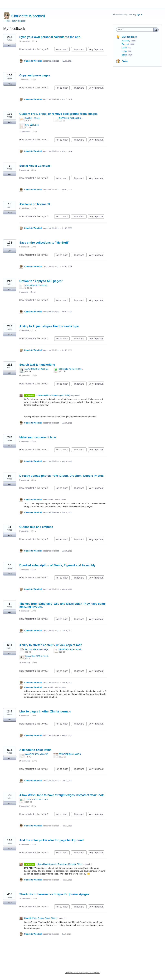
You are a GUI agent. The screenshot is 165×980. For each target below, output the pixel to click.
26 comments (25, 761)
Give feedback (129, 37)
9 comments (24, 480)
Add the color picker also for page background (51, 840)
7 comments (24, 80)
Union (124, 51)
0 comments (24, 170)
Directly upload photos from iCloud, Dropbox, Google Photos (61, 476)
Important (80, 50)
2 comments (24, 570)
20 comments (25, 898)
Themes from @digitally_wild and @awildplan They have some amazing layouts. (62, 605)
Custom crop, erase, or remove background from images (58, 114)
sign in (139, 15)
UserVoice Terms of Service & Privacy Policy (83, 973)
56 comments (25, 376)
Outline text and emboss (36, 527)
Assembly (126, 41)
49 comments (25, 663)
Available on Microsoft (35, 204)
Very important (97, 50)
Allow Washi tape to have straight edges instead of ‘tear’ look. (62, 795)
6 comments (24, 844)
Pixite (125, 61)
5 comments (24, 247)
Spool (124, 48)
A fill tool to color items (35, 750)
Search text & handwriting (37, 365)
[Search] (156, 30)
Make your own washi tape (38, 437)
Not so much (63, 50)
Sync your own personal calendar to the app (50, 37)
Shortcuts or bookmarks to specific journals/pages (54, 894)
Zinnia (35, 41)
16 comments (25, 41)
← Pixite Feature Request (14, 21)
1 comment (24, 292)
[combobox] (136, 30)
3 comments (24, 806)
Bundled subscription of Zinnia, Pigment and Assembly (57, 565)
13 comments (25, 132)
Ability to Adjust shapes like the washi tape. (49, 326)
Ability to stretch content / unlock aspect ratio (51, 645)
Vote (10, 45)
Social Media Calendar (35, 166)
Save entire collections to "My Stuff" (44, 243)
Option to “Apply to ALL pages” (41, 281)
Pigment (125, 44)
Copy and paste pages (35, 75)
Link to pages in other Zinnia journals (45, 711)
